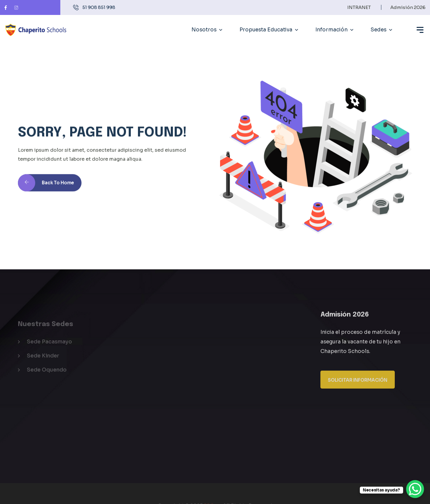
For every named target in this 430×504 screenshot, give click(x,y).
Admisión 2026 (408, 7)
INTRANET (359, 7)
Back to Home (46, 189)
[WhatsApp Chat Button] (415, 489)
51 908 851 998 (99, 7)
